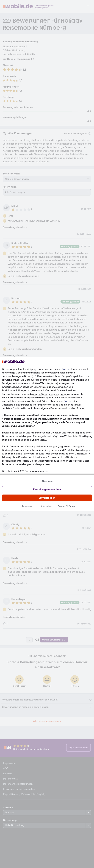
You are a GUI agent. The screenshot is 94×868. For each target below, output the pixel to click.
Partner (66, 369)
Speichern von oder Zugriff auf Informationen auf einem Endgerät (42, 415)
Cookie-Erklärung (66, 506)
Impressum (27, 506)
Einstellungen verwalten (47, 489)
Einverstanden (47, 498)
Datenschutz (46, 506)
